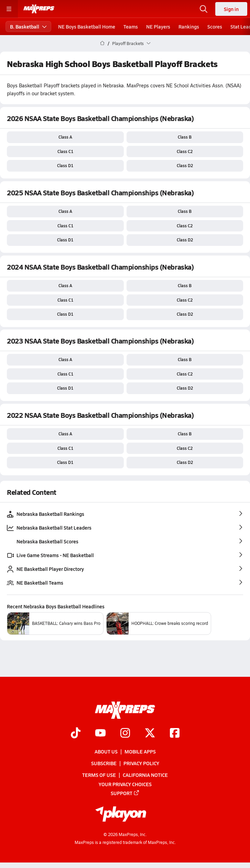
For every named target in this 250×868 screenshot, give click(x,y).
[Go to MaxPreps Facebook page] (175, 734)
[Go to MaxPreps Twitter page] (150, 734)
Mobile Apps (140, 751)
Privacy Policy (141, 763)
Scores (215, 26)
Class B (185, 137)
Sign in (231, 9)
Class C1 (65, 151)
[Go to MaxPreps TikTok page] (76, 734)
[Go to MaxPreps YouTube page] (100, 734)
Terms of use (99, 775)
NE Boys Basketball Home (87, 26)
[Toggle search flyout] (204, 9)
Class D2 (185, 165)
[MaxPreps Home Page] (102, 43)
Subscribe (104, 763)
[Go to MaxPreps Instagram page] (125, 734)
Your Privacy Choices (125, 784)
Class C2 (185, 151)
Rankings (189, 26)
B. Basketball (28, 26)
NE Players (158, 26)
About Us (106, 751)
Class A (65, 137)
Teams (131, 26)
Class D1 (65, 165)
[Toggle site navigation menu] (9, 9)
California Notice (145, 775)
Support (125, 793)
